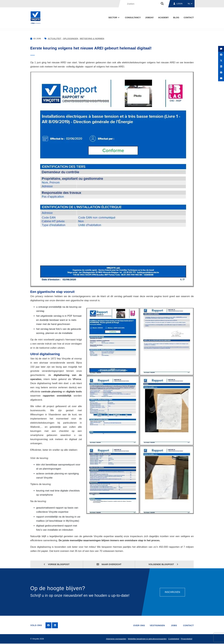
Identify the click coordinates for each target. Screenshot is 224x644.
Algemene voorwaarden (116, 639)
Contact (189, 18)
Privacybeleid (186, 639)
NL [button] (190, 4)
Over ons (138, 625)
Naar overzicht (109, 564)
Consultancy (133, 18)
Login (178, 4)
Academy (163, 18)
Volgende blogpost (163, 564)
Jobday (149, 18)
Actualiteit (54, 39)
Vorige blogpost (57, 564)
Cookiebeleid (173, 639)
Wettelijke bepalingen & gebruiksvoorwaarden (147, 639)
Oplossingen (70, 39)
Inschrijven (172, 592)
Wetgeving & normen (92, 39)
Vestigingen (157, 625)
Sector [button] (114, 18)
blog (176, 18)
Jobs (174, 625)
